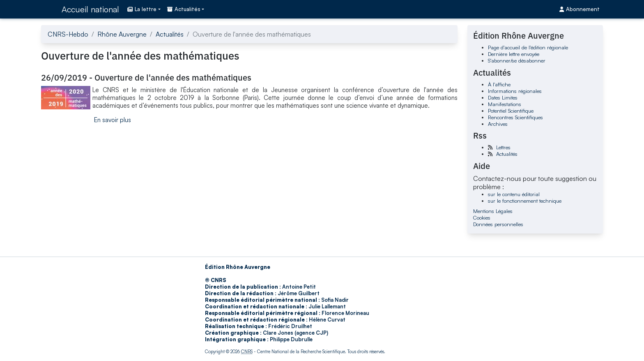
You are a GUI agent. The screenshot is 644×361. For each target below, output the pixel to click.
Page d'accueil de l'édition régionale (528, 47)
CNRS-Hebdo (68, 34)
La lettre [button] (142, 9)
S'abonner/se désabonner (517, 60)
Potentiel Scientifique (511, 111)
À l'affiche (499, 84)
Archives (498, 124)
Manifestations (505, 104)
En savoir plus (113, 120)
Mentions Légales (493, 211)
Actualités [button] (184, 9)
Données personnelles (498, 224)
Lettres (503, 147)
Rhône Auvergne (122, 34)
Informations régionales (515, 91)
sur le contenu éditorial (514, 194)
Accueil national (90, 9)
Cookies (482, 218)
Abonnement (580, 9)
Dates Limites (503, 97)
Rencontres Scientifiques (515, 117)
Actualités (170, 34)
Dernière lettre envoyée (514, 54)
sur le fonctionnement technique (525, 201)
